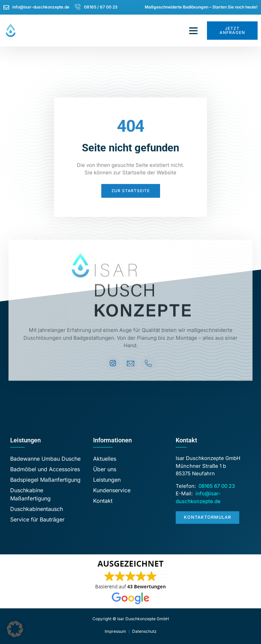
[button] (193, 31)
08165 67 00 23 (217, 486)
